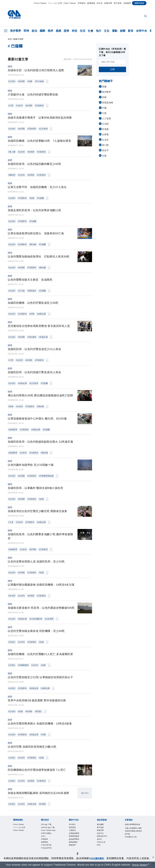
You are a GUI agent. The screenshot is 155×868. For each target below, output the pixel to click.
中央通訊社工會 (131, 837)
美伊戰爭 (16, 31)
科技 (75, 31)
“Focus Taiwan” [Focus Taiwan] (140, 865)
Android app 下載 (48, 827)
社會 (91, 31)
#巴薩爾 (40, 198)
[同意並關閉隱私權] (153, 858)
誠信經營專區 (74, 839)
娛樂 (123, 31)
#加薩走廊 (41, 314)
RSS (99, 845)
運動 (115, 31)
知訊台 (100, 839)
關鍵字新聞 (18, 39)
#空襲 (32, 314)
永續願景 (127, 3)
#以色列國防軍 (36, 619)
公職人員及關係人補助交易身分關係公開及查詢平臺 (133, 831)
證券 (67, 31)
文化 (107, 31)
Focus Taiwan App (48, 830)
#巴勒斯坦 (39, 106)
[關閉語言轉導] (153, 864)
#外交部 (12, 596)
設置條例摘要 (74, 833)
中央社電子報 (46, 845)
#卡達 (11, 522)
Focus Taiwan (40, 3)
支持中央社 (139, 3)
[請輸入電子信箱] (112, 62)
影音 (131, 31)
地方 (99, 31)
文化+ (43, 836)
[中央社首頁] (14, 15)
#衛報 (11, 406)
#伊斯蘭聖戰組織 (46, 476)
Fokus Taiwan (70, 3)
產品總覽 (100, 824)
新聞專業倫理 (74, 836)
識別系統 (72, 827)
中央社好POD (46, 848)
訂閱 (113, 69)
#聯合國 (33, 244)
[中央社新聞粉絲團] (77, 854)
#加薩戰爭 (13, 430)
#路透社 (38, 711)
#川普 (11, 106)
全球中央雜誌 (46, 833)
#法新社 (12, 642)
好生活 (100, 3)
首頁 (10, 39)
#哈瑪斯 (21, 81)
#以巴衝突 (43, 129)
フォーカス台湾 (55, 3)
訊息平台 (100, 833)
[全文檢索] (146, 16)
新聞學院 (44, 842)
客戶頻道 (118, 3)
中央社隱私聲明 (96, 858)
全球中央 (142, 31)
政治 (34, 31)
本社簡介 (72, 824)
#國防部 (12, 175)
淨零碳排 (82, 3)
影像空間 (108, 3)
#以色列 (12, 81)
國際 (42, 31)
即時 (26, 31)
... (47, 81)
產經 (59, 31)
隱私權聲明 (73, 842)
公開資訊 (72, 830)
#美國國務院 (23, 665)
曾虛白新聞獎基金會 (132, 824)
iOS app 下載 (46, 824)
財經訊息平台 (102, 836)
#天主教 (21, 291)
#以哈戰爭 (49, 619)
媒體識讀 (91, 3)
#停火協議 (39, 81)
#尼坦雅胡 (32, 337)
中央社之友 (101, 842)
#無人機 (12, 152)
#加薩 (30, 81)
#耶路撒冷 (32, 291)
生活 (83, 31)
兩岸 (51, 31)
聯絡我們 (72, 845)
